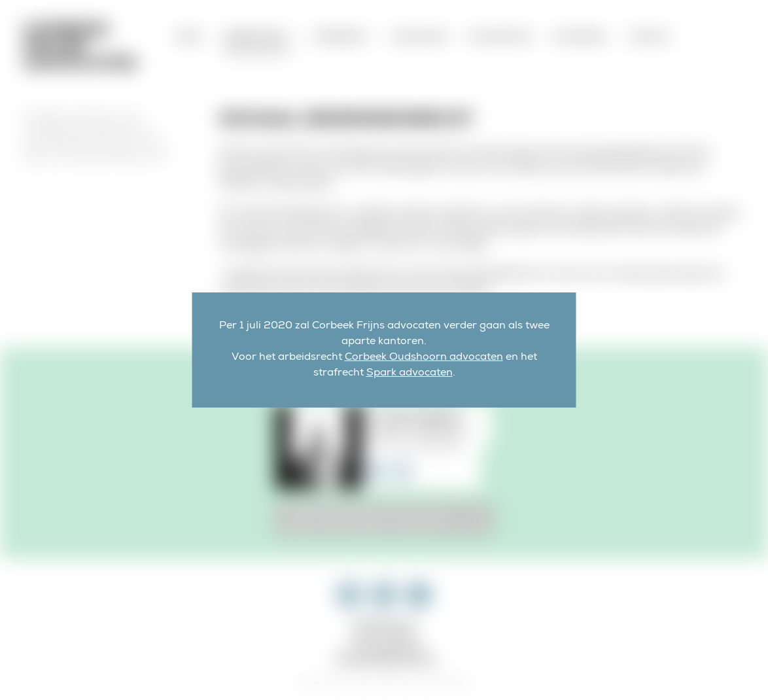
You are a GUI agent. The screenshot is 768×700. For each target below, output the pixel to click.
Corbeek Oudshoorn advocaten (424, 358)
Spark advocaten (410, 374)
